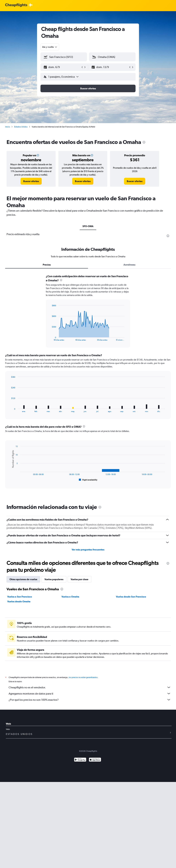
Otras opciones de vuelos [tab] (23, 579)
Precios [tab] (47, 265)
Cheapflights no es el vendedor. (90, 687)
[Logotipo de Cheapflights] (16, 5)
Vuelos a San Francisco (20, 597)
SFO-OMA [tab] (88, 226)
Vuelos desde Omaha (19, 601)
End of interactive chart (50, 338)
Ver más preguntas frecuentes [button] (88, 550)
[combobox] (50, 47)
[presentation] (144, 142)
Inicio (8, 127)
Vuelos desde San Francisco (131, 597)
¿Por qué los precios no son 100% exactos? (90, 700)
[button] (62, 67)
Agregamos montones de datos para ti (90, 694)
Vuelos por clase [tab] (79, 579)
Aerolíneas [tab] (129, 265)
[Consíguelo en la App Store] (95, 760)
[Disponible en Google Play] (80, 760)
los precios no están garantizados (83, 677)
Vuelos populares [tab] (54, 579)
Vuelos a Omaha (70, 597)
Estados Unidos (21, 127)
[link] (31, 181)
